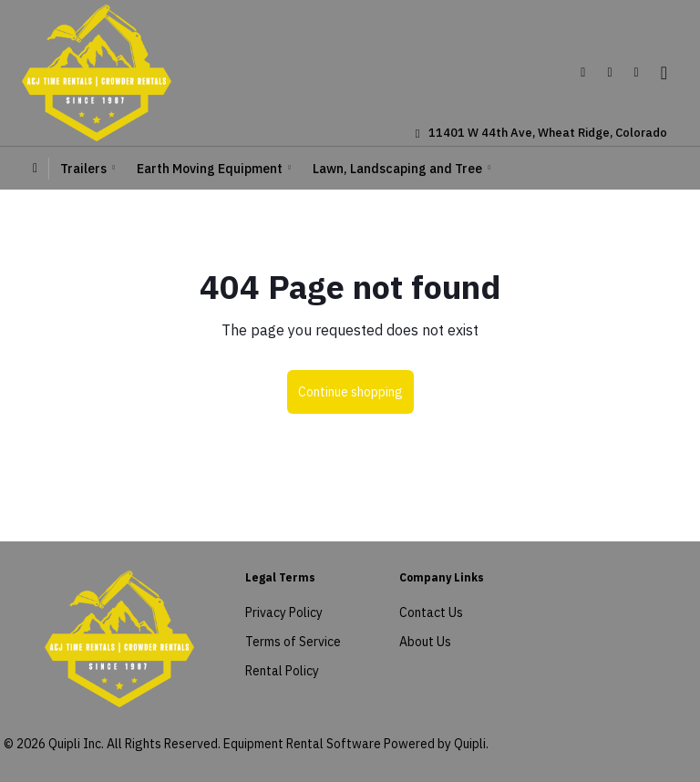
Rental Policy (282, 671)
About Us (425, 642)
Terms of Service (293, 642)
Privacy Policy (284, 612)
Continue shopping (350, 392)
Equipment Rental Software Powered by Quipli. (356, 744)
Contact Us (431, 612)
